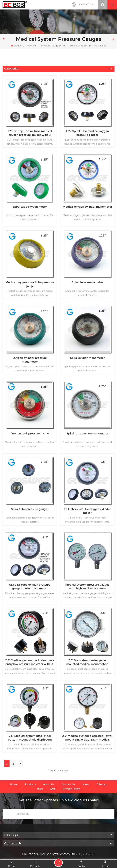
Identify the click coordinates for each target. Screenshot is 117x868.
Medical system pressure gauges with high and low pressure (87, 587)
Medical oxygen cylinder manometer (87, 207)
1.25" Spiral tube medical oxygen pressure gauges (87, 133)
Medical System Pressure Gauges (88, 46)
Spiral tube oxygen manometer (87, 433)
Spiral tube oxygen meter (30, 207)
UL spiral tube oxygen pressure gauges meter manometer (30, 587)
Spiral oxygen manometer (87, 358)
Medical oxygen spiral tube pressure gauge (30, 284)
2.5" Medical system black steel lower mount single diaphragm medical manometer (87, 738)
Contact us (68, 784)
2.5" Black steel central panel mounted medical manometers (87, 662)
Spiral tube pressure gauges (30, 509)
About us (49, 784)
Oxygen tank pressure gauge (30, 433)
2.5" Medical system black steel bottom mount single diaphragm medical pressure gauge (30, 738)
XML (53, 789)
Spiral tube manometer (87, 282)
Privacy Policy (71, 789)
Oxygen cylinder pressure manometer (30, 360)
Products (31, 46)
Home (16, 46)
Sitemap (102, 784)
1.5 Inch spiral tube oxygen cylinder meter (87, 511)
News (86, 784)
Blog (40, 789)
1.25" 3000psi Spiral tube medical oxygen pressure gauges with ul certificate (30, 133)
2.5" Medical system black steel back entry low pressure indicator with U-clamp (30, 662)
